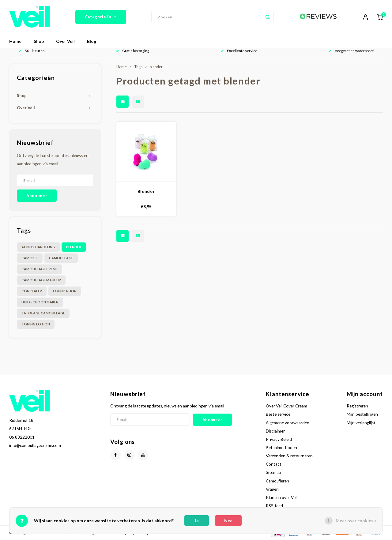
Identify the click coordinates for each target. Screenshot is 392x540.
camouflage (61, 258)
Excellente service (239, 51)
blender (74, 247)
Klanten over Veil (282, 497)
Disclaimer (275, 431)
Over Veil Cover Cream (286, 406)
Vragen (272, 489)
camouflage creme (40, 269)
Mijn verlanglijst (361, 423)
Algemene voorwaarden (288, 423)
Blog (92, 41)
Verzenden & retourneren (289, 456)
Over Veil (65, 41)
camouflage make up (41, 280)
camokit (30, 258)
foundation (65, 291)
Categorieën (101, 17)
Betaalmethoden (281, 448)
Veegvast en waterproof (351, 51)
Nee (228, 521)
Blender (146, 191)
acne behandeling (38, 247)
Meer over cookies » (356, 521)
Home (15, 41)
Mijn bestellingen (362, 414)
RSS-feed (274, 506)
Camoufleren (277, 481)
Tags (138, 67)
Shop (39, 41)
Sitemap (273, 472)
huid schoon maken (40, 302)
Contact (274, 464)
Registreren (357, 406)
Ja (197, 521)
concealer (32, 291)
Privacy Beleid (279, 439)
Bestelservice (278, 414)
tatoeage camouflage (43, 313)
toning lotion (36, 324)
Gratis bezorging (132, 51)
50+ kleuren (32, 51)
